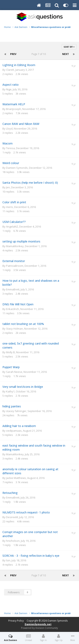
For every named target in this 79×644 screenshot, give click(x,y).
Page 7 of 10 (39, 54)
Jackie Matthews (16, 478)
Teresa (10, 148)
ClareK (10, 70)
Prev (13, 54)
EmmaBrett (13, 289)
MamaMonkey (15, 246)
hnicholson (13, 541)
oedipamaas (14, 431)
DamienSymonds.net (38, 624)
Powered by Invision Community (39, 628)
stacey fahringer (16, 411)
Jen (8, 187)
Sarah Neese (14, 372)
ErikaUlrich (13, 309)
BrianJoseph (14, 109)
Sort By (69, 47)
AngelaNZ (12, 227)
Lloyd (9, 129)
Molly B (10, 352)
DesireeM (12, 517)
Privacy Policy (16, 621)
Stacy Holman (14, 329)
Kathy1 (10, 391)
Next (66, 54)
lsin (8, 560)
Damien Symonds (17, 168)
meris (10, 207)
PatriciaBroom (15, 266)
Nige (9, 89)
